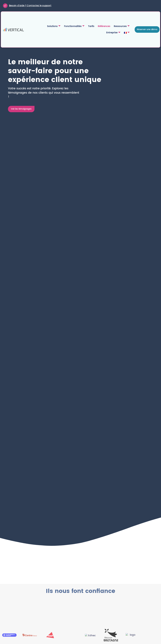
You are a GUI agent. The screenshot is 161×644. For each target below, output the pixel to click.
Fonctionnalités (57, 27)
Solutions (37, 27)
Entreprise (123, 27)
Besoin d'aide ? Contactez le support (31, 6)
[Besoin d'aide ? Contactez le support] (5, 6)
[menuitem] (127, 33)
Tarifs (74, 27)
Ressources (104, 27)
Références (87, 27)
